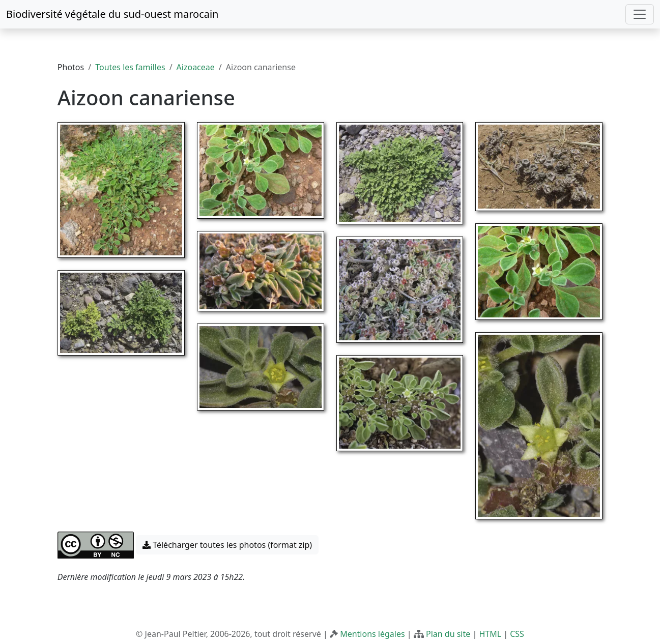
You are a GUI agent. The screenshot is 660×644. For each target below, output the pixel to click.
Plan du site (448, 634)
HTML (490, 634)
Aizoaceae (196, 67)
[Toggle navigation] (640, 14)
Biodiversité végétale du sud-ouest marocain (112, 14)
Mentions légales (372, 634)
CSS (517, 634)
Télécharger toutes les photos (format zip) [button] (227, 545)
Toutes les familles (130, 67)
